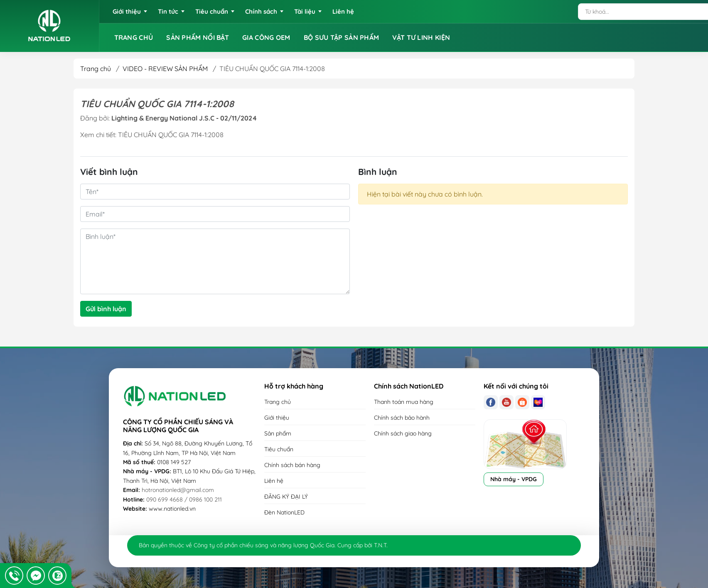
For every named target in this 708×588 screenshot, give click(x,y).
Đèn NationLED (284, 512)
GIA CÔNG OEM (266, 37)
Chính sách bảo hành (402, 418)
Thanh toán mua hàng (404, 402)
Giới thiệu (277, 418)
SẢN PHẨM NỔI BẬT (198, 37)
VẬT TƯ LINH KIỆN (421, 37)
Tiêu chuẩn (279, 449)
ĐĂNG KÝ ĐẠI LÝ (286, 497)
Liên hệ (274, 481)
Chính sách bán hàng (292, 465)
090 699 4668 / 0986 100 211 (184, 499)
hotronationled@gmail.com (178, 490)
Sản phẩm (278, 433)
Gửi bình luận (106, 309)
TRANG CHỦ (134, 37)
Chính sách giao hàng (403, 433)
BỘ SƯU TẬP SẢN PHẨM (342, 37)
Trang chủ (96, 69)
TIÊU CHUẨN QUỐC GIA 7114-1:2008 (171, 135)
